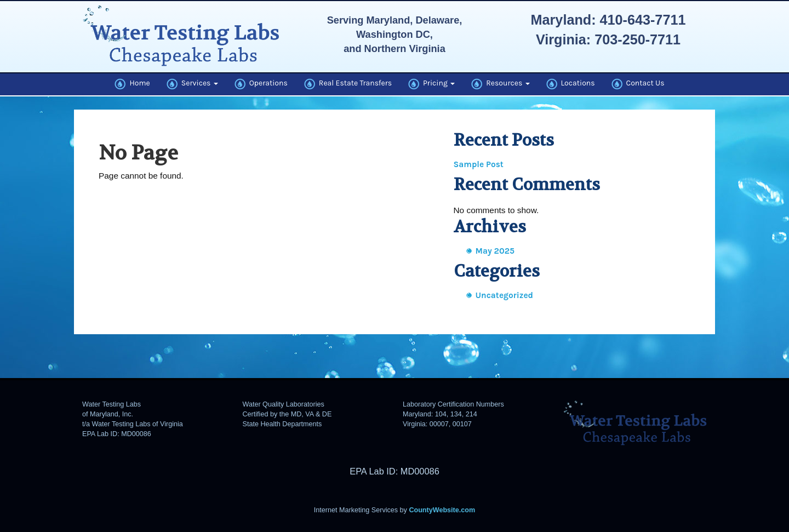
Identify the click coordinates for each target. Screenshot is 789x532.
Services (192, 84)
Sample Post (479, 164)
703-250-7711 (638, 39)
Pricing (431, 84)
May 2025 (495, 251)
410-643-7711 (643, 20)
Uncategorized (505, 295)
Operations (261, 84)
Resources (500, 84)
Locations (571, 84)
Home (132, 84)
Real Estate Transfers (348, 84)
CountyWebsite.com (442, 510)
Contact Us (638, 84)
